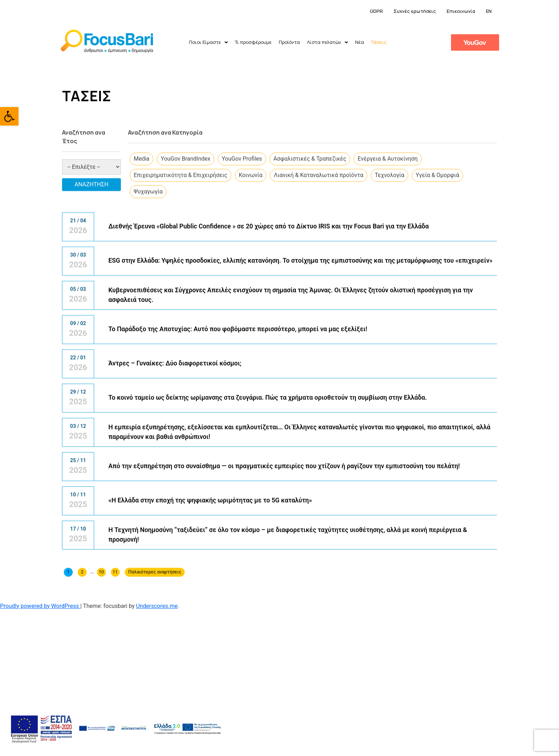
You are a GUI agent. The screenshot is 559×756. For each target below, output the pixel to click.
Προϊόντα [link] (289, 42)
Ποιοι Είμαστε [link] (208, 42)
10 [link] (101, 609)
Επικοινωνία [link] (461, 11)
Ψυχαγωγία (148, 229)
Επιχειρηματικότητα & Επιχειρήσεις (181, 212)
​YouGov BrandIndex (186, 196)
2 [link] (82, 609)
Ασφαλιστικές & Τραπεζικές (310, 196)
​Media (142, 196)
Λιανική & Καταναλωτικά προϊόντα (319, 212)
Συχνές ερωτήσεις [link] (415, 11)
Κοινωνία (251, 212)
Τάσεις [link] (379, 42)
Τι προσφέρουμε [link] (253, 42)
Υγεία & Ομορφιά (437, 212)
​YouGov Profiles (242, 196)
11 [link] (115, 609)
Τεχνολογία (389, 212)
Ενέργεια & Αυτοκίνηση (388, 196)
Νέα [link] (360, 42)
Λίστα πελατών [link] (327, 42)
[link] (9, 116)
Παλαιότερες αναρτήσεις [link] (155, 609)
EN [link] (489, 11)
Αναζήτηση (91, 222)
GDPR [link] (376, 11)
